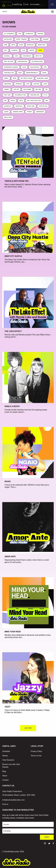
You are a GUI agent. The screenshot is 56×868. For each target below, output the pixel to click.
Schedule (6, 751)
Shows (5, 756)
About (5, 776)
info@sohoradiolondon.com (13, 800)
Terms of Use (36, 756)
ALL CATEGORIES (9, 34)
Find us (5, 804)
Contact (5, 780)
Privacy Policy (37, 751)
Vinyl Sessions (8, 760)
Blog (4, 771)
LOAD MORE (28, 728)
